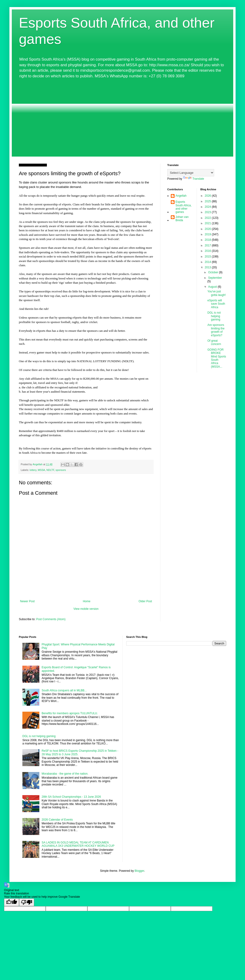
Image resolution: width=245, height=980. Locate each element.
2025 (208, 201)
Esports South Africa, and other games (184, 207)
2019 (208, 234)
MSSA (41, 470)
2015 (208, 257)
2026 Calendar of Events (57, 820)
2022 (208, 218)
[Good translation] (12, 902)
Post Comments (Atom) (51, 619)
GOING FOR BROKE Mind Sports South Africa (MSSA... (217, 358)
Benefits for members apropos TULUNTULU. (70, 713)
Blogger (139, 871)
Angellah (181, 196)
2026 (208, 196)
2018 (208, 240)
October (213, 272)
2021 (208, 223)
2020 (208, 229)
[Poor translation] (27, 902)
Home (87, 601)
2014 (208, 262)
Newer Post (27, 601)
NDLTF (50, 470)
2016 (208, 251)
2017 (208, 245)
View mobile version (86, 609)
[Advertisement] (122, 118)
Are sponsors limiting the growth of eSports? (216, 330)
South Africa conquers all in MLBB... (64, 690)
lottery (33, 470)
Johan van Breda (182, 219)
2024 (208, 207)
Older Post (145, 601)
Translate (194, 179)
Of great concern (214, 342)
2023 (208, 212)
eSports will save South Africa (216, 304)
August (213, 287)
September (215, 278)
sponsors (61, 470)
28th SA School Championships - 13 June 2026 (71, 797)
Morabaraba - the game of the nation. (65, 774)
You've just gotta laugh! (216, 293)
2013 (208, 267)
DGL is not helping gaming (214, 316)
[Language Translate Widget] (191, 173)
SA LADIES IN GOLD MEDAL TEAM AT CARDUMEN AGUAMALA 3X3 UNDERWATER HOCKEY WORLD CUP (78, 844)
